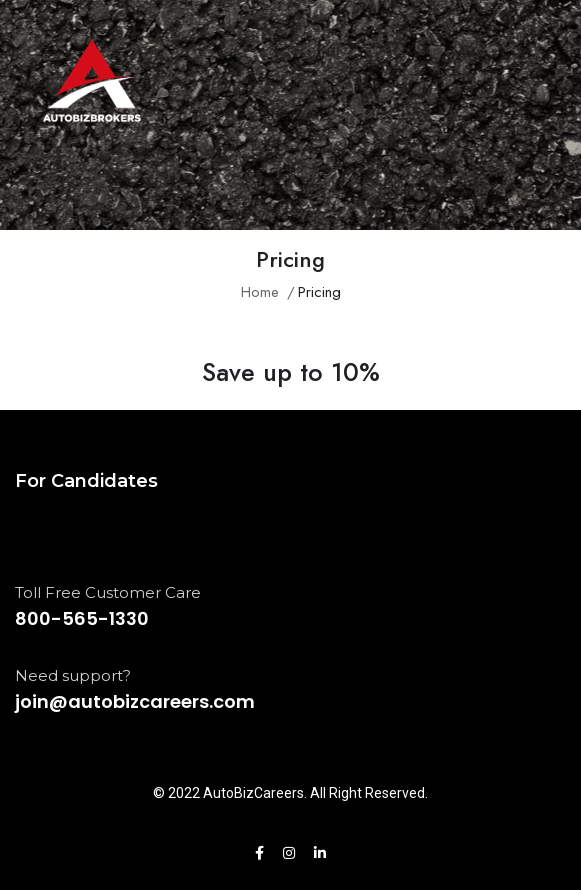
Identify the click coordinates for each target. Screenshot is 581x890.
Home (260, 292)
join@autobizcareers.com (135, 701)
